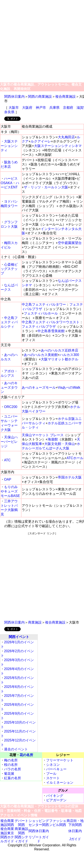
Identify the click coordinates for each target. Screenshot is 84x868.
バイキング (55, 796)
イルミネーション (60, 783)
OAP (8, 479)
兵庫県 (54, 108)
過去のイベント (16, 749)
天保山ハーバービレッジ (9, 442)
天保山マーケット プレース (43, 435)
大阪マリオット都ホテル (60, 359)
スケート (53, 778)
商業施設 (35, 622)
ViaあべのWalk (69, 387)
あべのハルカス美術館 (41, 355)
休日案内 (75, 831)
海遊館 (53, 439)
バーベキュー (56, 769)
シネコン (53, 765)
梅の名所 (11, 760)
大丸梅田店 (66, 137)
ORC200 (11, 407)
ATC (7, 460)
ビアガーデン (56, 800)
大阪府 (27, 108)
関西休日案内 (14, 97)
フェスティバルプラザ (39, 327)
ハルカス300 (69, 355)
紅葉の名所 (13, 778)
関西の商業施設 (40, 97)
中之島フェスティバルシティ (9, 322)
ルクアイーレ (41, 141)
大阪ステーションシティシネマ (58, 146)
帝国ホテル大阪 (70, 477)
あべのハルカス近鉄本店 (60, 350)
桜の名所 (11, 765)
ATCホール (75, 458)
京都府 (68, 108)
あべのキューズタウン (9, 387)
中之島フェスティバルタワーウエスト (51, 322)
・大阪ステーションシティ (9, 146)
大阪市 (14, 108)
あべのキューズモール (39, 387)
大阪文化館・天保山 (60, 444)
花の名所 (26, 755)
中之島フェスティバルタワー (44, 304)
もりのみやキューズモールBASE (10, 491)
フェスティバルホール (41, 313)
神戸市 (41, 108)
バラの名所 (13, 769)
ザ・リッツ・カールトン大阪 (46, 187)
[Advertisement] (40, 42)
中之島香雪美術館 (51, 331)
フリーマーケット (60, 760)
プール (51, 774)
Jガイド (75, 839)
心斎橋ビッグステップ (9, 269)
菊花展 (9, 774)
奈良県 (9, 112)
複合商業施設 (65, 97)
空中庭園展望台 (70, 243)
